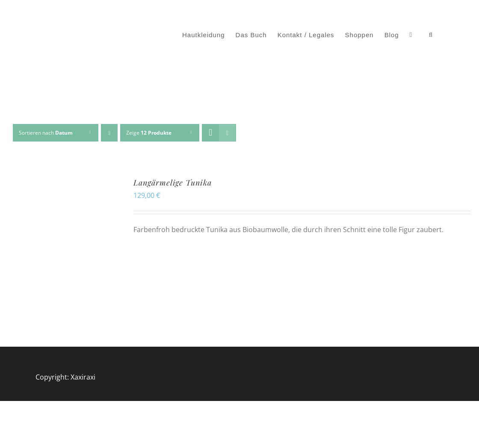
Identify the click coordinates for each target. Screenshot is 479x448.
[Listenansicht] (227, 133)
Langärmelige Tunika (173, 183)
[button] (431, 35)
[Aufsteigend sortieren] (109, 133)
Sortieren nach (46, 133)
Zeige (149, 133)
